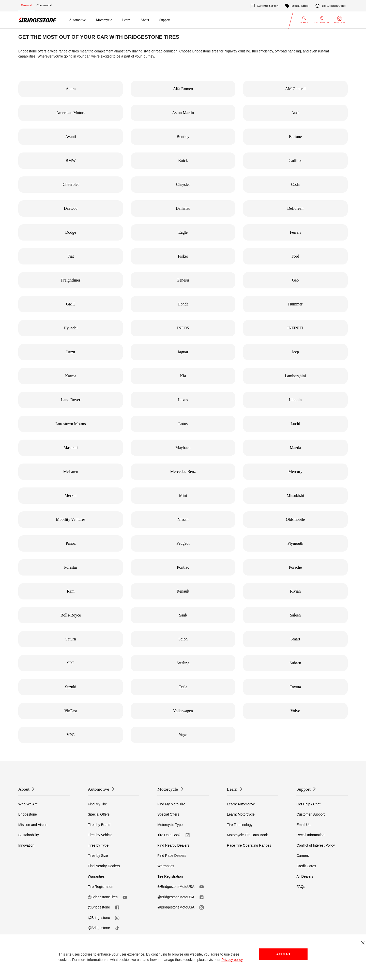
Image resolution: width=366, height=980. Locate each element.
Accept (283, 954)
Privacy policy (232, 960)
